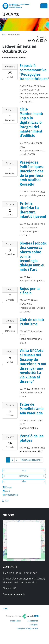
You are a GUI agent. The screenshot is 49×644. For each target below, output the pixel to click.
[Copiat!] (46, 41)
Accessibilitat (33, 621)
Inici (4, 34)
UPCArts (11, 14)
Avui (8, 491)
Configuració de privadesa (27, 628)
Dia (24, 471)
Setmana (24, 476)
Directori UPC (10, 588)
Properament (12, 495)
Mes (24, 481)
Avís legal (33, 625)
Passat (9, 487)
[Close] (44, 6)
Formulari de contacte (14, 594)
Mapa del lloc (16, 621)
